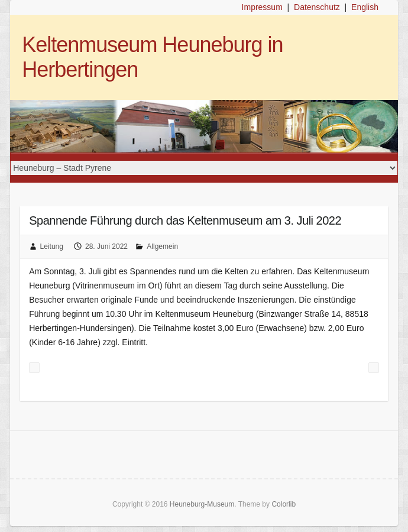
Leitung (52, 246)
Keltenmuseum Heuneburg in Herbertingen (152, 57)
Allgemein (162, 246)
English (365, 7)
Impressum (262, 7)
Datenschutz (317, 7)
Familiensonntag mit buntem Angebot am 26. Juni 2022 (34, 368)
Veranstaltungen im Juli (374, 368)
